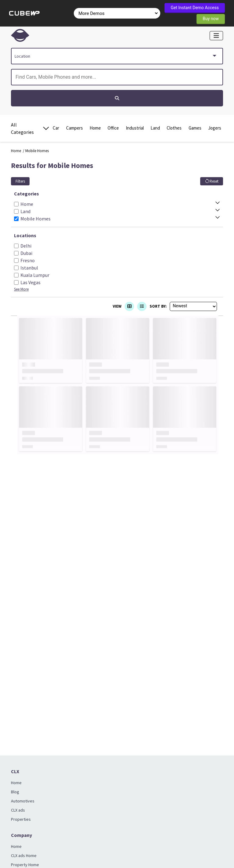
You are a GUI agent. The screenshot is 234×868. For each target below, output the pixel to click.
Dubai (26, 253)
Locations (25, 235)
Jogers (215, 128)
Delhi (26, 246)
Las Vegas (30, 282)
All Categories (30, 128)
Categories (27, 194)
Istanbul (29, 268)
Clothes (174, 128)
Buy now (211, 19)
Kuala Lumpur (35, 275)
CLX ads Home (24, 855)
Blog (15, 792)
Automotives (23, 801)
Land (155, 128)
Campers (74, 128)
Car (56, 128)
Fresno (28, 260)
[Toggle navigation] (216, 36)
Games (195, 128)
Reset (212, 181)
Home (95, 128)
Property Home (25, 865)
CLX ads (18, 810)
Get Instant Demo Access (195, 8)
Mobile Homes (37, 151)
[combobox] (117, 56)
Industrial (135, 128)
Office (113, 128)
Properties (21, 819)
